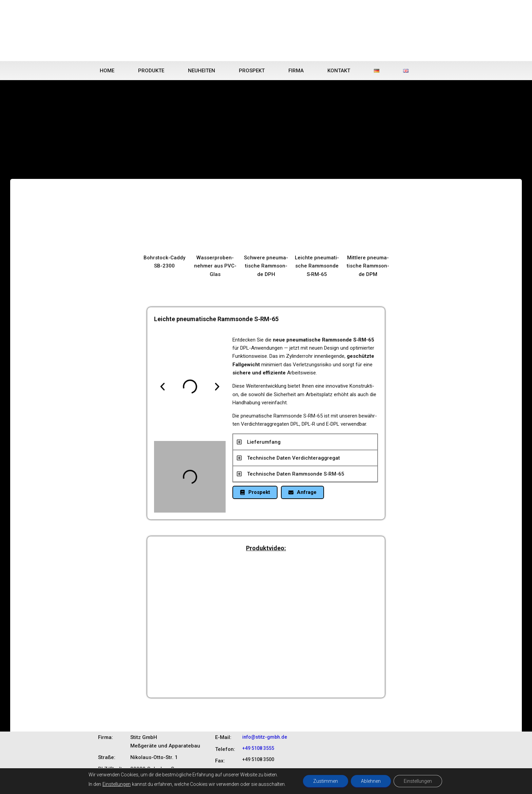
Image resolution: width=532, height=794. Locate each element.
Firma (296, 71)
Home (107, 71)
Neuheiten (202, 71)
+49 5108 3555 (258, 748)
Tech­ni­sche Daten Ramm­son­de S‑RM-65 (296, 474)
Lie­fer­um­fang (264, 442)
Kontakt (339, 71)
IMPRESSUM (420, 783)
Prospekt (252, 71)
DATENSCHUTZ (386, 783)
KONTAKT (355, 783)
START (333, 783)
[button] (163, 387)
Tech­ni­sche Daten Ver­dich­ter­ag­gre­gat (293, 458)
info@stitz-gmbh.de (265, 737)
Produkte (151, 71)
